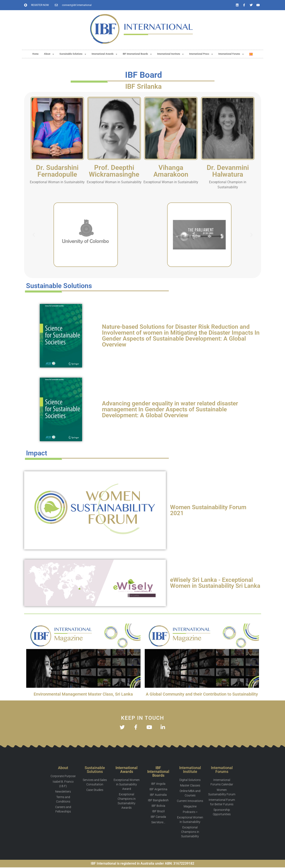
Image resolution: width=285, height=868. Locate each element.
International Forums (231, 54)
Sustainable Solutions (73, 54)
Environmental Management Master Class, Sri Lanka (83, 694)
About (49, 54)
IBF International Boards (137, 54)
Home (35, 54)
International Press (201, 54)
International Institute (170, 54)
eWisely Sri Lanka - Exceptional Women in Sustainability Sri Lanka (215, 583)
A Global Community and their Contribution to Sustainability (202, 694)
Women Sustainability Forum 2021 (208, 510)
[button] (34, 235)
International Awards (104, 54)
